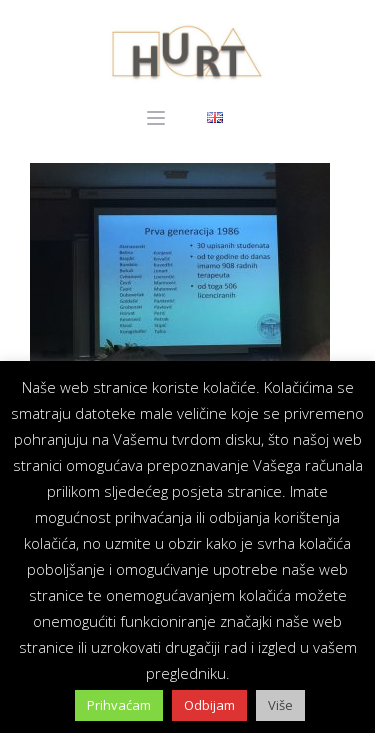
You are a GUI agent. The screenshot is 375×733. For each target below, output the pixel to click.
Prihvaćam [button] (119, 705)
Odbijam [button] (209, 705)
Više (280, 705)
